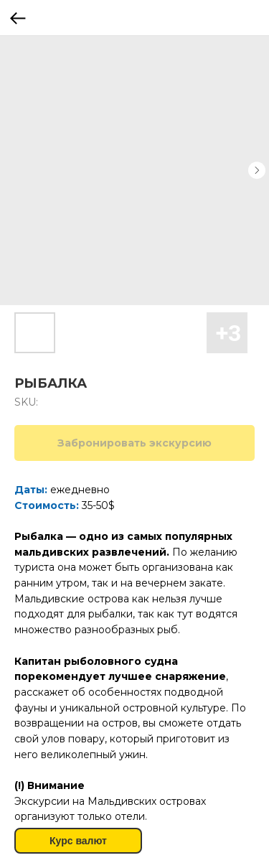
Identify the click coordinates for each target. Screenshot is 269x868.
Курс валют (78, 841)
